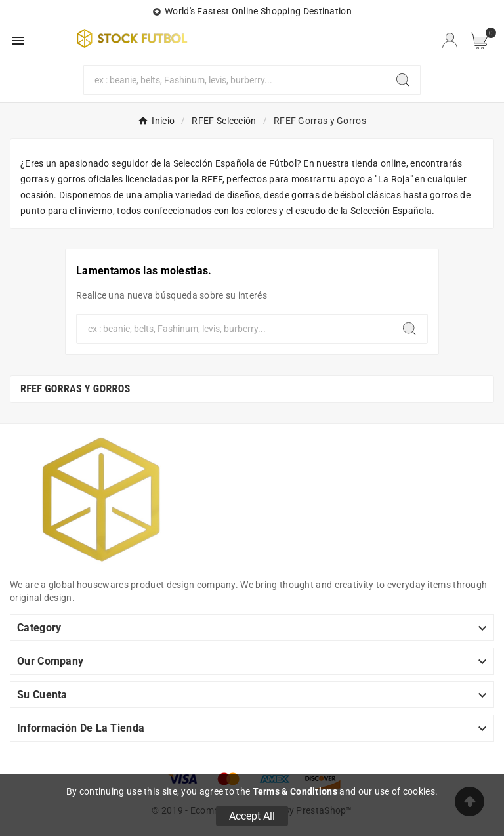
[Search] (403, 80)
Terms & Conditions (295, 791)
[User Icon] (450, 40)
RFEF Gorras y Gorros (75, 389)
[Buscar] (235, 80)
